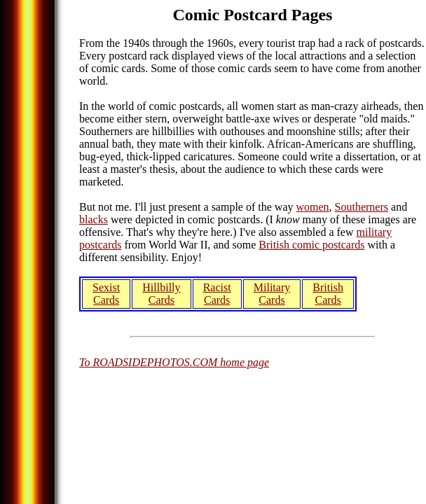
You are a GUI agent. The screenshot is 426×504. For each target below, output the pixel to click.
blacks (94, 219)
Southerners (362, 207)
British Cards (328, 294)
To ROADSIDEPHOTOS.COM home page (174, 362)
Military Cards (272, 294)
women (312, 207)
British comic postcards (311, 245)
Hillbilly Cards (161, 294)
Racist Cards (217, 294)
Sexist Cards (106, 294)
